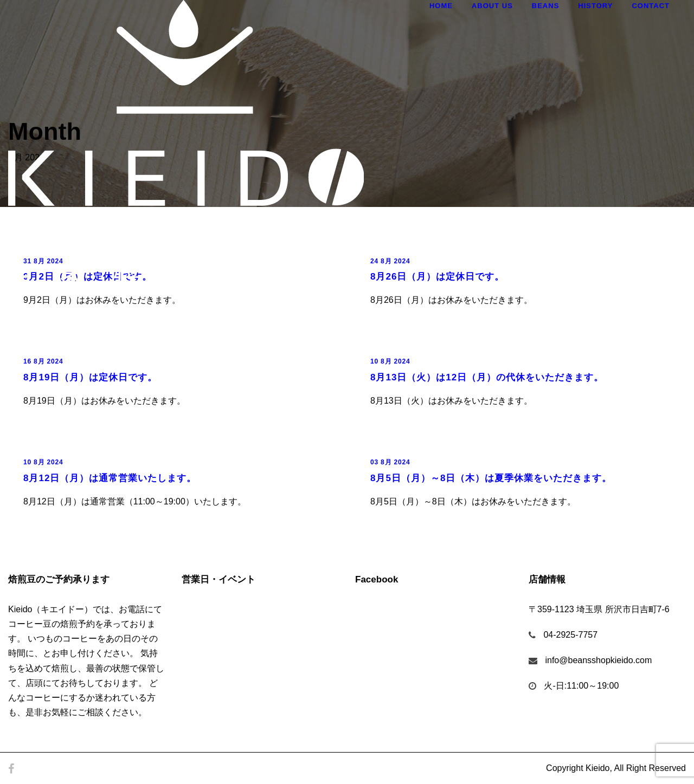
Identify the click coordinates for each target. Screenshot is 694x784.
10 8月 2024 (390, 361)
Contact (651, 6)
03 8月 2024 (390, 462)
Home (441, 6)
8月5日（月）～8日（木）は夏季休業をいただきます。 (491, 478)
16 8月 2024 (43, 361)
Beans (546, 6)
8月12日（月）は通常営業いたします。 (110, 478)
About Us (492, 6)
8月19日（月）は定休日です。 (90, 377)
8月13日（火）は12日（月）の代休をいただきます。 (487, 377)
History (595, 6)
